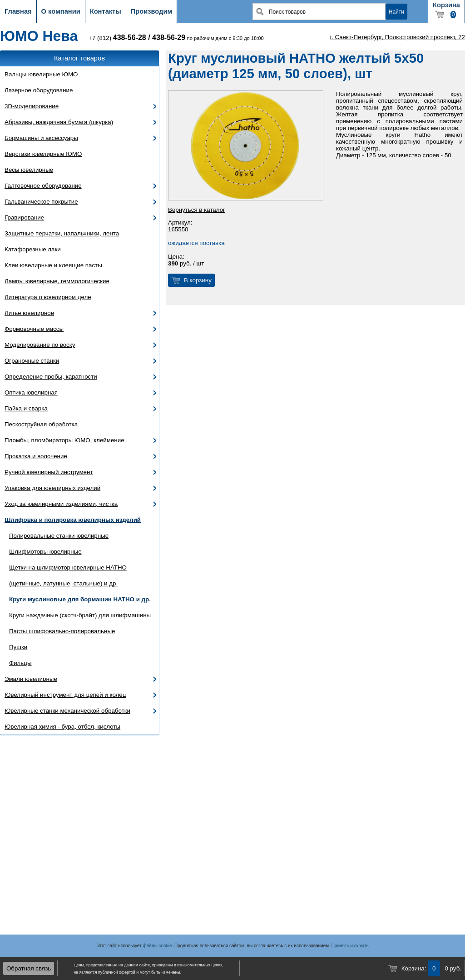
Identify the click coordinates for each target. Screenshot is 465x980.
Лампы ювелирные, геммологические (57, 281)
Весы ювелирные (29, 170)
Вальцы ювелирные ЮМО (41, 74)
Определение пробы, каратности (51, 377)
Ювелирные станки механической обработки (67, 711)
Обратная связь (29, 968)
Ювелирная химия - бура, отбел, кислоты (62, 727)
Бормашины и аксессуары (41, 138)
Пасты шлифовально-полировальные (62, 631)
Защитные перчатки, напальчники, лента (62, 233)
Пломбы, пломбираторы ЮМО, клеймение (64, 440)
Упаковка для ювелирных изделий (52, 488)
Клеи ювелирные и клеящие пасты (53, 265)
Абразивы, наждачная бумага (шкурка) (59, 122)
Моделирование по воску (40, 345)
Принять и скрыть (350, 946)
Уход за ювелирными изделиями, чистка (61, 504)
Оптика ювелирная (31, 392)
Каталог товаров (79, 58)
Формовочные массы (34, 329)
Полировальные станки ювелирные (59, 536)
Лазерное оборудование (39, 90)
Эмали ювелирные (31, 679)
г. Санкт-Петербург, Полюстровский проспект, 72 (398, 37)
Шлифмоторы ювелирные (45, 552)
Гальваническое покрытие (41, 202)
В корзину (198, 280)
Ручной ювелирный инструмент (49, 472)
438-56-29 (169, 37)
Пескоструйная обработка (41, 424)
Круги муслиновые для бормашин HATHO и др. (80, 599)
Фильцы (20, 663)
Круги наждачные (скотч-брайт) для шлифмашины (80, 615)
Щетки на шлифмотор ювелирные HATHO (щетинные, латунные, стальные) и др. (68, 575)
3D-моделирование (32, 106)
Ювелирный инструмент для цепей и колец (65, 695)
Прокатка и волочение (36, 456)
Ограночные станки (32, 361)
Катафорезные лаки (33, 249)
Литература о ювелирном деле (48, 297)
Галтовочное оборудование (43, 186)
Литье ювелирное (29, 313)
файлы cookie (157, 946)
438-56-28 (130, 37)
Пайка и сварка (26, 408)
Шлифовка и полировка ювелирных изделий (73, 520)
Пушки (18, 647)
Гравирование (24, 217)
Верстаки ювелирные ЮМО (43, 154)
